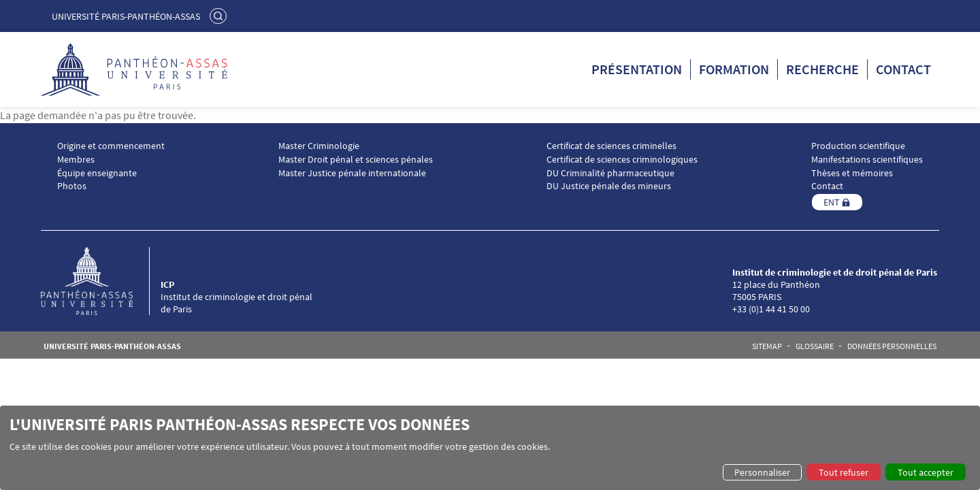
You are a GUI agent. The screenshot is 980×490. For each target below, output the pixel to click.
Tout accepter (926, 472)
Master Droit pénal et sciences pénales (356, 160)
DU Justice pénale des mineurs (609, 186)
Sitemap (767, 346)
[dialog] (490, 448)
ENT (832, 202)
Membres (76, 160)
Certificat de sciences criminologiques (622, 160)
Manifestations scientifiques (867, 160)
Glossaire (815, 346)
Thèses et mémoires (852, 173)
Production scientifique (858, 146)
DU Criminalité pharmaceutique (610, 173)
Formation (734, 69)
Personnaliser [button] (762, 472)
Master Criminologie (319, 146)
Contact (903, 69)
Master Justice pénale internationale (352, 173)
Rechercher (220, 16)
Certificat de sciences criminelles (611, 146)
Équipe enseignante (97, 173)
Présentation (637, 69)
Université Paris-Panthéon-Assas (126, 16)
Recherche (822, 69)
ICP (167, 284)
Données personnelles (892, 346)
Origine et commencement (111, 146)
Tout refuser (844, 472)
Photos (72, 186)
